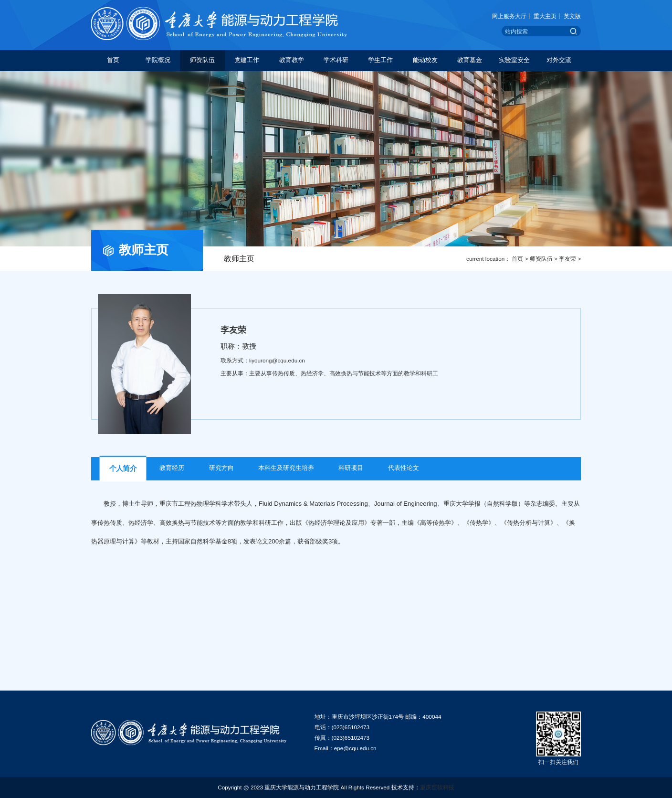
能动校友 (425, 60)
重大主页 (545, 16)
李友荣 (567, 259)
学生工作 (380, 60)
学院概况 (158, 60)
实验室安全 (514, 60)
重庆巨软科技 (437, 787)
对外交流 (559, 60)
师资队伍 (202, 60)
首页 (113, 60)
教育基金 (470, 60)
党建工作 (247, 60)
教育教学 (292, 60)
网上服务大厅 (509, 16)
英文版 (572, 16)
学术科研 (336, 60)
